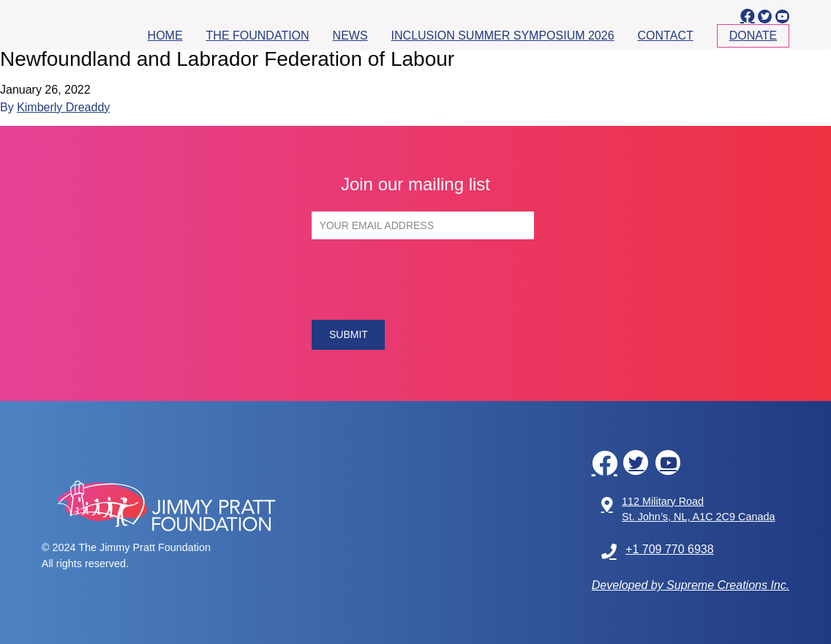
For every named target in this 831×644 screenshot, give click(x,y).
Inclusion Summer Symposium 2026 (503, 35)
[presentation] (423, 280)
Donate (753, 35)
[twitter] (765, 16)
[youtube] (782, 16)
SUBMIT (349, 334)
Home (165, 35)
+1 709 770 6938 (658, 551)
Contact (666, 35)
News (350, 35)
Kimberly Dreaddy (63, 107)
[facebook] (747, 16)
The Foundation (258, 35)
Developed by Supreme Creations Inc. (691, 585)
